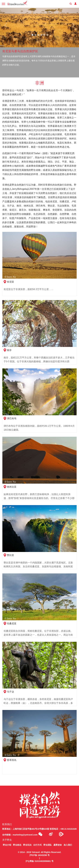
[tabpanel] (39, 43)
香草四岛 (12, 760)
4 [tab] (41, 35)
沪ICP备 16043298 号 (39, 855)
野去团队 (48, 845)
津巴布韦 (12, 418)
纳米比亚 (12, 487)
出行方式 (37, 845)
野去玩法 (27, 845)
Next (72, 25)
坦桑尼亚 (12, 624)
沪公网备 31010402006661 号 (39, 861)
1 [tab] (32, 35)
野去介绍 (7, 845)
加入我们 (68, 845)
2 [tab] (35, 35)
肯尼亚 (10, 282)
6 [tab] (47, 35)
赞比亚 (10, 555)
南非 (9, 350)
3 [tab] (38, 35)
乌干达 (10, 692)
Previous (7, 25)
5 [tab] (44, 35)
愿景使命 (58, 845)
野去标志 (17, 845)
